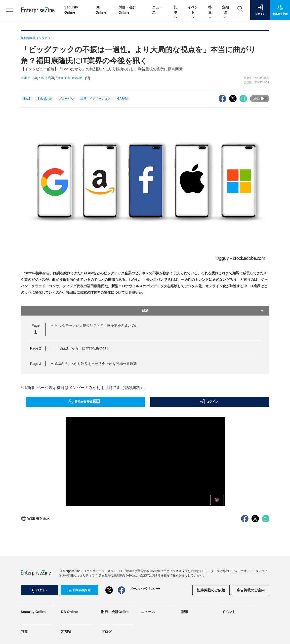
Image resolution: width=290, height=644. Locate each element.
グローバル (66, 99)
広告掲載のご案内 (251, 590)
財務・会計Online (115, 612)
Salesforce (45, 99)
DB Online (69, 612)
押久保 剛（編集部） (71, 78)
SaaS (27, 99)
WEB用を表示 (35, 518)
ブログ (106, 632)
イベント (193, 10)
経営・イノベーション (95, 99)
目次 (203, 311)
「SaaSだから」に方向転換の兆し (82, 348)
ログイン (209, 402)
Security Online (34, 612)
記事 (176, 10)
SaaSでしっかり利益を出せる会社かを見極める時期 (96, 364)
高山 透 (46, 78)
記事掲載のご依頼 (211, 590)
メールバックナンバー (145, 589)
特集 (210, 10)
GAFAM (123, 99)
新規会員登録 (84, 402)
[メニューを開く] (9, 10)
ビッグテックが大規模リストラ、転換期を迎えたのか (97, 325)
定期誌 (225, 10)
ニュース (148, 612)
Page (36, 348)
